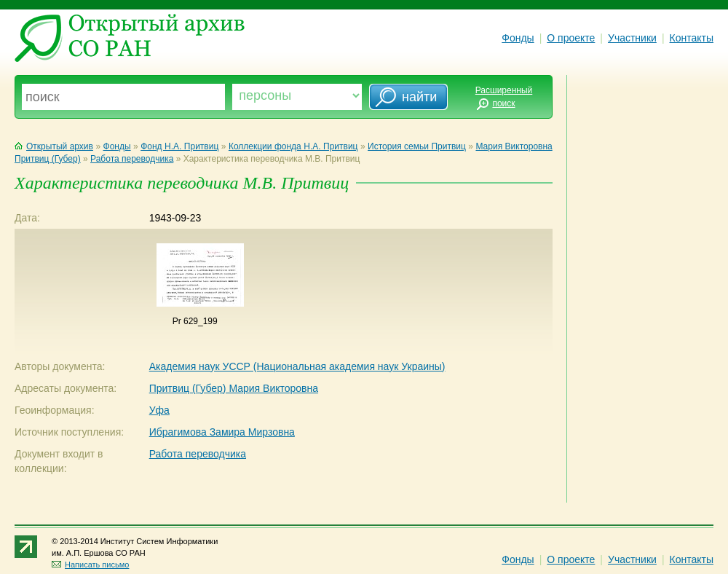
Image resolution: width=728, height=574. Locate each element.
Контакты (692, 38)
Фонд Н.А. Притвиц (179, 146)
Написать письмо (90, 565)
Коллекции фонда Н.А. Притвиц (293, 146)
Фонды (518, 38)
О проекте (571, 38)
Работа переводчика (132, 159)
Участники (632, 38)
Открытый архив (54, 146)
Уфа (159, 410)
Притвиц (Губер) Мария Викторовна (234, 388)
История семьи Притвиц (417, 146)
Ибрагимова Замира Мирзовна (222, 432)
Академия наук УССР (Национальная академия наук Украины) (297, 366)
